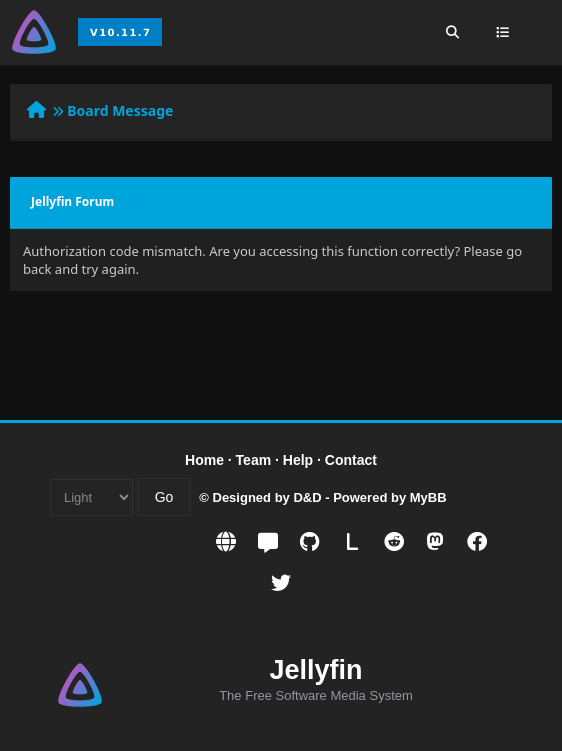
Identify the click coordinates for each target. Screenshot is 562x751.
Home (204, 460)
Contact (351, 460)
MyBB (428, 497)
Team (254, 460)
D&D (307, 497)
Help (298, 460)
